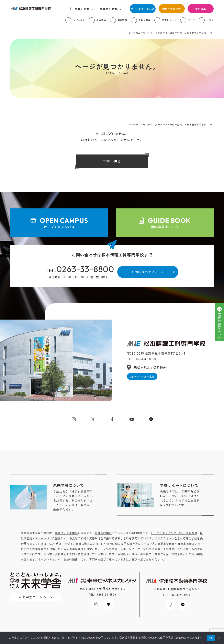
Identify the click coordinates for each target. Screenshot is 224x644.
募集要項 (122, 20)
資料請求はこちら (165, 223)
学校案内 (101, 20)
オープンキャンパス (143, 9)
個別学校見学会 (172, 9)
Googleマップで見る (142, 376)
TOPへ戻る (112, 161)
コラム (210, 20)
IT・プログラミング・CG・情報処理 (174, 533)
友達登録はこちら (219, 326)
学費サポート (169, 20)
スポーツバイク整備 (48, 538)
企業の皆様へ (84, 9)
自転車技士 (185, 544)
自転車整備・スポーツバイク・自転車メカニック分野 (137, 549)
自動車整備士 (166, 544)
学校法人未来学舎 (66, 533)
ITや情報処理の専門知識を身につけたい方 (128, 544)
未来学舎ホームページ (36, 597)
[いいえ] (219, 638)
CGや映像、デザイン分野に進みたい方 (74, 544)
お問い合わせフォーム (148, 272)
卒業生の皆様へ (110, 9)
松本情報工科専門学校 (31, 9)
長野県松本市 (103, 533)
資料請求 (201, 9)
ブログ (191, 20)
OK (211, 638)
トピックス (79, 20)
